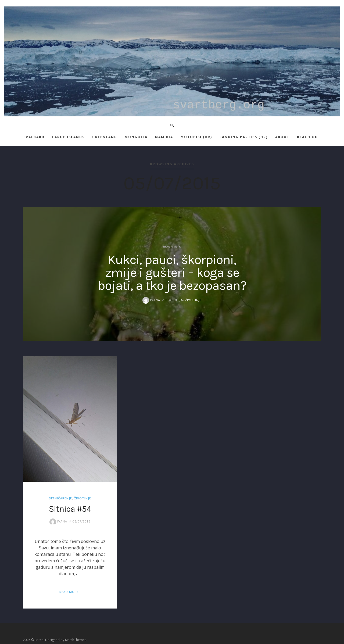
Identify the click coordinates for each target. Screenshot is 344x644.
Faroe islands (68, 137)
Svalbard (34, 137)
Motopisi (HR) (196, 137)
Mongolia (136, 137)
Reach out (309, 137)
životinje (193, 300)
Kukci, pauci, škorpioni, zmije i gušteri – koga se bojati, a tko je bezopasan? (172, 273)
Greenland (105, 137)
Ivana (151, 300)
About (282, 137)
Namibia (164, 137)
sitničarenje (60, 498)
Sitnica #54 (70, 509)
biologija (174, 300)
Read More (69, 592)
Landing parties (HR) (244, 137)
